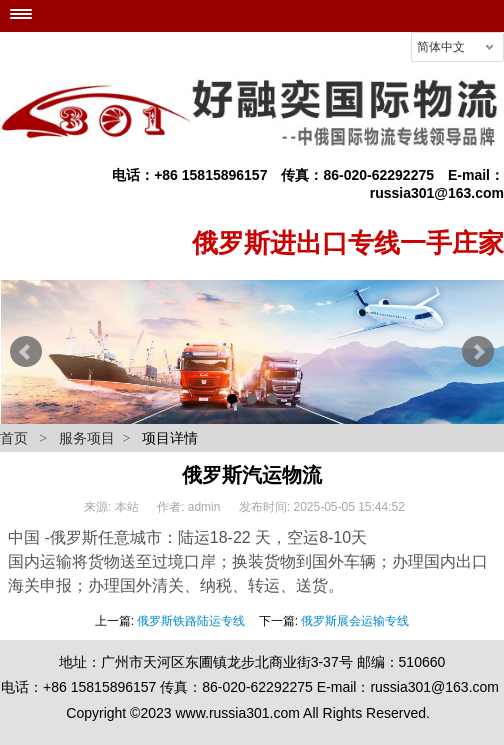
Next (478, 352)
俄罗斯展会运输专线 (355, 621)
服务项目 (87, 438)
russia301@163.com (437, 193)
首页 (14, 438)
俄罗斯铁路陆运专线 (191, 621)
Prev (26, 352)
